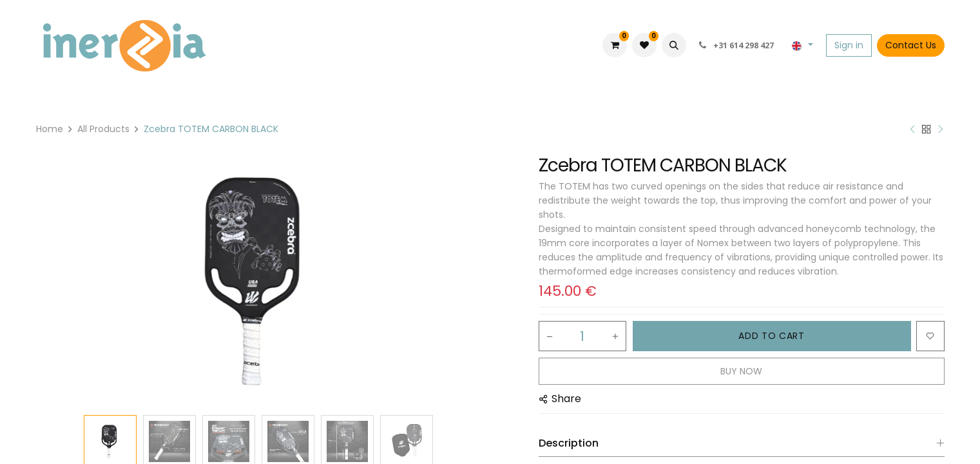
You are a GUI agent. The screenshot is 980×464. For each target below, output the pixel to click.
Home (50, 129)
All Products (103, 129)
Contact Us (911, 45)
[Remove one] (550, 336)
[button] (674, 45)
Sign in (849, 45)
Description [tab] (569, 443)
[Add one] (615, 336)
